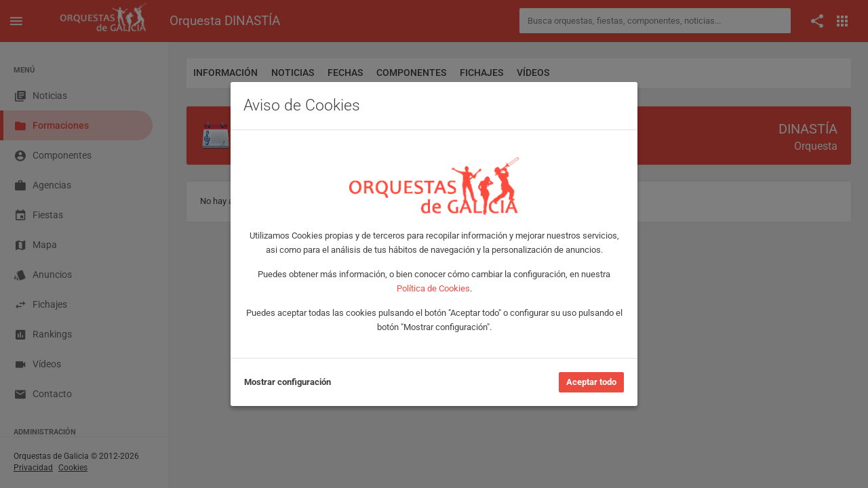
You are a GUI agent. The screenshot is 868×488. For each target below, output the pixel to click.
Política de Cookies (433, 288)
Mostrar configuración (288, 382)
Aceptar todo (591, 382)
